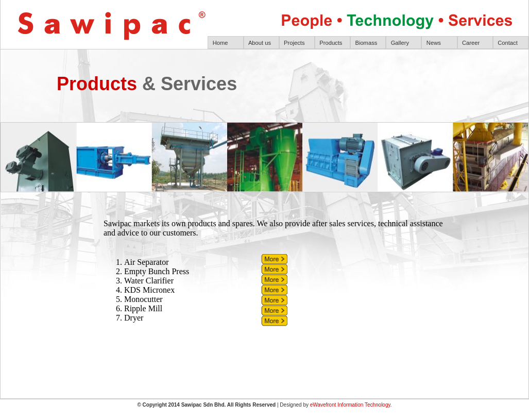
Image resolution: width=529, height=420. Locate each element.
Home (220, 43)
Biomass (366, 43)
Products (331, 43)
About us (260, 43)
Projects (294, 43)
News (434, 43)
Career (471, 43)
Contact (508, 43)
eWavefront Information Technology (350, 405)
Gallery (400, 43)
